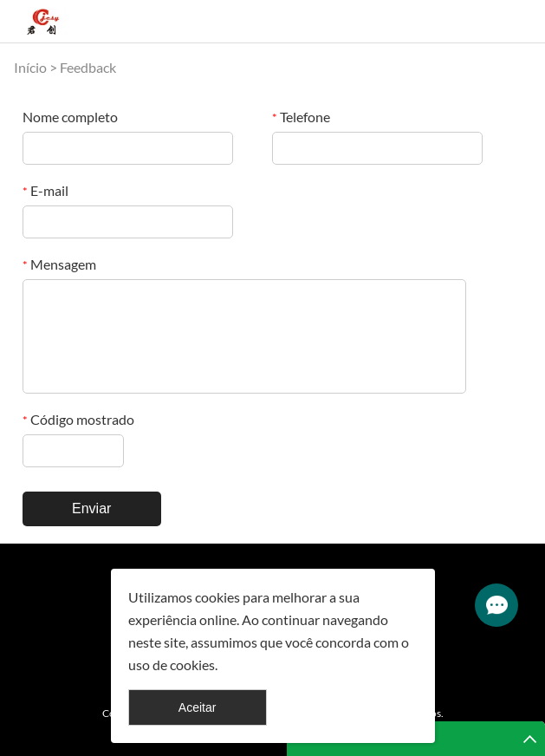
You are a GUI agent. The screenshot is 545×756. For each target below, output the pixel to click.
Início (30, 67)
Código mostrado (78, 419)
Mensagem (59, 264)
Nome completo (70, 117)
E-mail (45, 190)
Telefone (301, 117)
